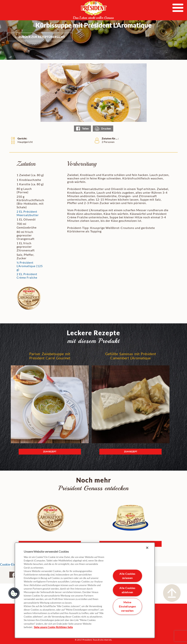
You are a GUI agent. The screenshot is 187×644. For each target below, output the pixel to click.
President (93, 10)
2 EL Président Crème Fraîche (27, 276)
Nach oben (172, 593)
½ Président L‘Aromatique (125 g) (30, 266)
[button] (14, 593)
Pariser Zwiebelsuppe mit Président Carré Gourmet (50, 356)
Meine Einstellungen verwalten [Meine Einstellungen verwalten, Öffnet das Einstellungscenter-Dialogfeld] (127, 606)
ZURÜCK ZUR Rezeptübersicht (42, 37)
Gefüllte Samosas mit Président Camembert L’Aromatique (131, 356)
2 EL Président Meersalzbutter (28, 213)
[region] (85, 590)
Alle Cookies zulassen (127, 576)
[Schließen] (147, 548)
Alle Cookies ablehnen (127, 590)
